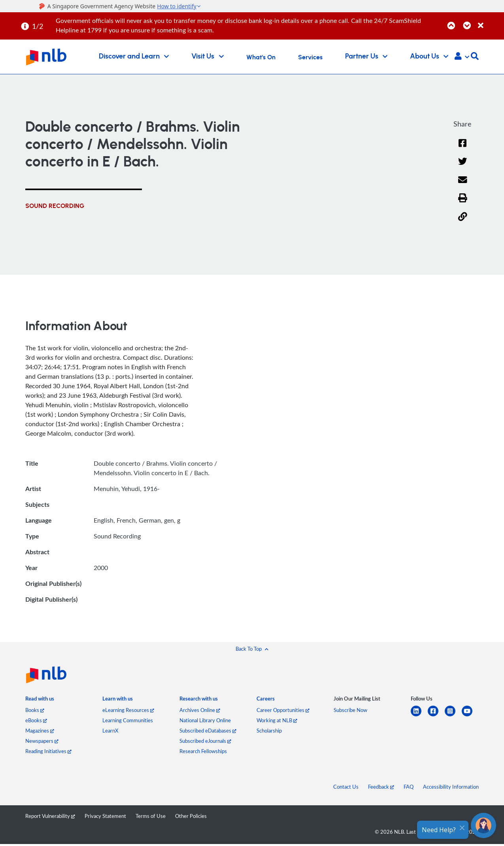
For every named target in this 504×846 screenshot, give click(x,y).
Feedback (381, 787)
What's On (261, 57)
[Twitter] (463, 166)
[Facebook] (462, 148)
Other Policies (191, 816)
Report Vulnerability (50, 816)
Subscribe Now (350, 710)
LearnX (110, 731)
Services (310, 57)
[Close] (490, 21)
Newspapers (42, 741)
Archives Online (200, 710)
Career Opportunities (283, 710)
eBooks (36, 720)
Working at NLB (277, 720)
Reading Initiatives (48, 751)
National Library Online (205, 720)
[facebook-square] (436, 716)
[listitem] (40, 700)
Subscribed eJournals (205, 741)
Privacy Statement (105, 816)
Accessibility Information (451, 787)
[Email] (463, 185)
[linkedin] (419, 716)
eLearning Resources (128, 710)
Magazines (40, 731)
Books (35, 710)
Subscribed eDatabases (208, 731)
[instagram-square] (453, 716)
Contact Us (346, 787)
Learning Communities (128, 720)
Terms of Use (151, 816)
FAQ (409, 787)
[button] (462, 57)
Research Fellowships (203, 751)
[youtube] (470, 716)
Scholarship (269, 731)
